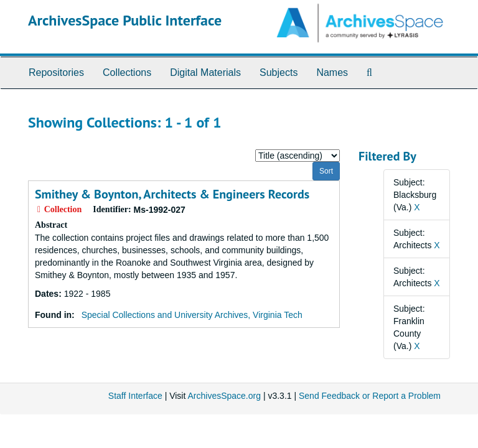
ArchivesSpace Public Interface (125, 20)
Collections (127, 72)
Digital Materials (205, 72)
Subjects (279, 72)
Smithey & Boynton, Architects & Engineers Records (172, 194)
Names (332, 72)
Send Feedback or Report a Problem (370, 396)
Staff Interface (135, 396)
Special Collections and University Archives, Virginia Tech (192, 315)
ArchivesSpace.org (224, 396)
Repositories (56, 72)
